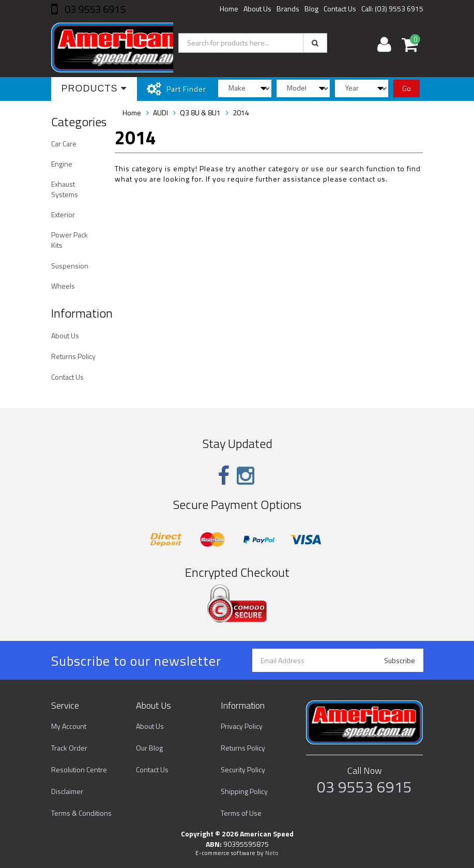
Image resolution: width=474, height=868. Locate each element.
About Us (257, 9)
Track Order (69, 748)
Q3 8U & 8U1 (200, 113)
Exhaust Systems (65, 189)
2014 (241, 113)
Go (407, 88)
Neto (272, 853)
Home (229, 9)
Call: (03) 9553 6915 (392, 9)
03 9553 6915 (94, 9)
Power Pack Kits (70, 240)
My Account (69, 726)
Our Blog (149, 748)
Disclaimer (67, 791)
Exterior (63, 214)
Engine (62, 164)
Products (94, 88)
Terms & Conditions (81, 813)
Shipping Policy (244, 791)
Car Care (64, 144)
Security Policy (243, 769)
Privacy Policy (242, 726)
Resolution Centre (79, 769)
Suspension (70, 266)
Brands (288, 9)
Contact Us (340, 9)
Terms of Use (241, 813)
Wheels (63, 286)
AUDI (160, 113)
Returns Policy (73, 356)
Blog (311, 9)
